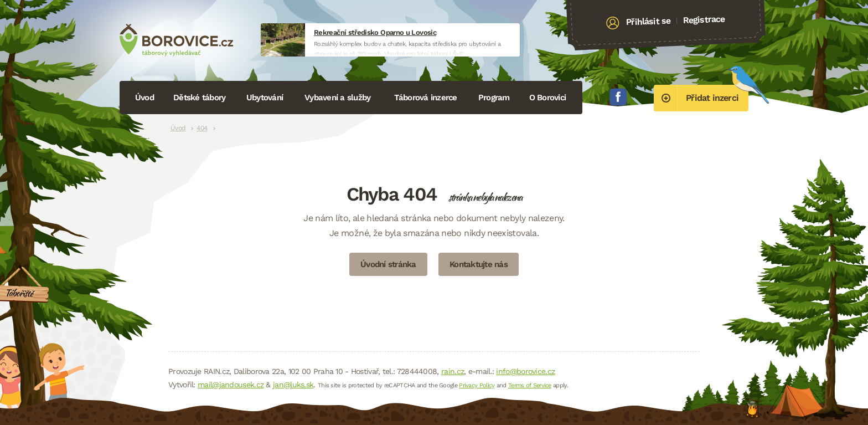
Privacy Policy (477, 385)
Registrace (704, 19)
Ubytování (265, 98)
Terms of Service (530, 385)
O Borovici (548, 98)
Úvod (144, 98)
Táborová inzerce (426, 98)
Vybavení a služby (337, 98)
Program (494, 98)
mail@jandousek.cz (231, 385)
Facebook (618, 97)
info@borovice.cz (525, 371)
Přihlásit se (649, 22)
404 (202, 128)
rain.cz (453, 371)
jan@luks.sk (293, 385)
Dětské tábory (199, 98)
